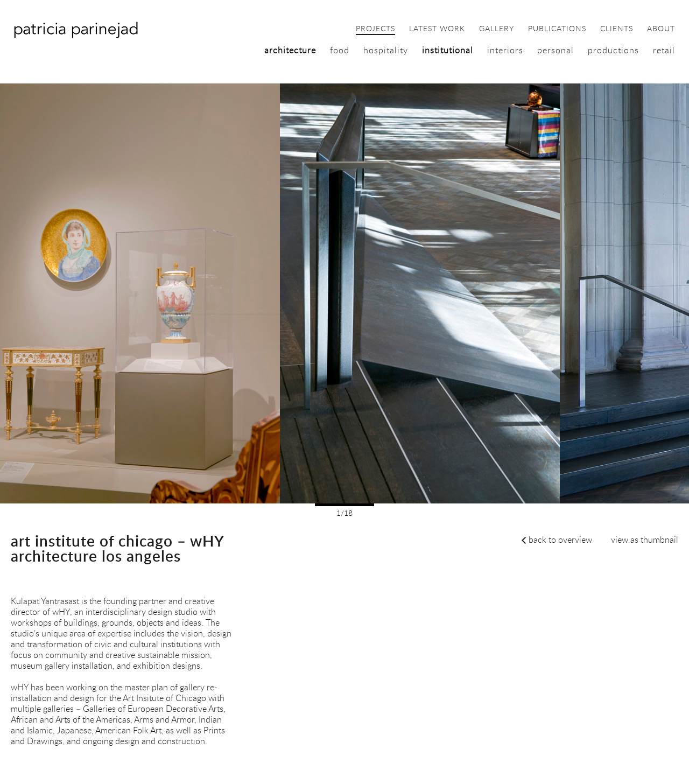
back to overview (560, 540)
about (661, 29)
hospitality (386, 50)
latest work (437, 29)
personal (556, 50)
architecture (290, 50)
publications (557, 29)
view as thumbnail (645, 540)
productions (613, 50)
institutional (448, 50)
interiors (505, 50)
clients (617, 29)
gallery (497, 29)
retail (664, 50)
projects (375, 29)
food (340, 50)
